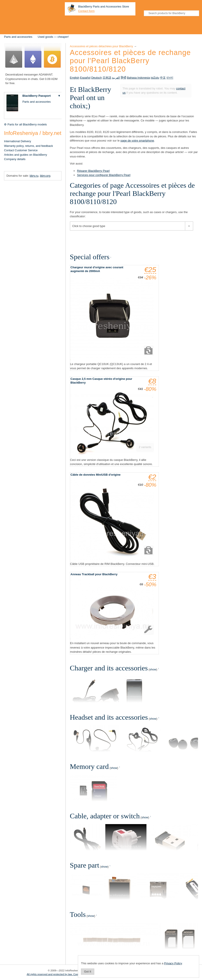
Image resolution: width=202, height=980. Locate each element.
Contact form (86, 11)
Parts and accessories (18, 37)
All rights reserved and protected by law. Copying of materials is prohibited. (70, 974)
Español (85, 78)
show (153, 669)
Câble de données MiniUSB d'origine (96, 475)
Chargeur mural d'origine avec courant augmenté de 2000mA (97, 269)
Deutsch (96, 78)
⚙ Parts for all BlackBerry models (25, 124)
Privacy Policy (173, 963)
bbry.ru (34, 176)
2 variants (145, 447)
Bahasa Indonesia (139, 78)
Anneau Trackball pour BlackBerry (94, 574)
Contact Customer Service (21, 150)
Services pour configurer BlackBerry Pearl (104, 175)
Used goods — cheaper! (53, 37)
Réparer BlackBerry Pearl (93, 171)
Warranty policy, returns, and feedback (28, 146)
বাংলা (170, 78)
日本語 (107, 78)
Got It (88, 971)
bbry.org (45, 176)
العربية (116, 78)
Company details (15, 159)
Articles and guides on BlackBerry (25, 155)
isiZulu (155, 78)
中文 (163, 78)
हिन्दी (123, 78)
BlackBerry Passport (37, 96)
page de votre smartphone (137, 141)
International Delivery (17, 141)
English (75, 78)
